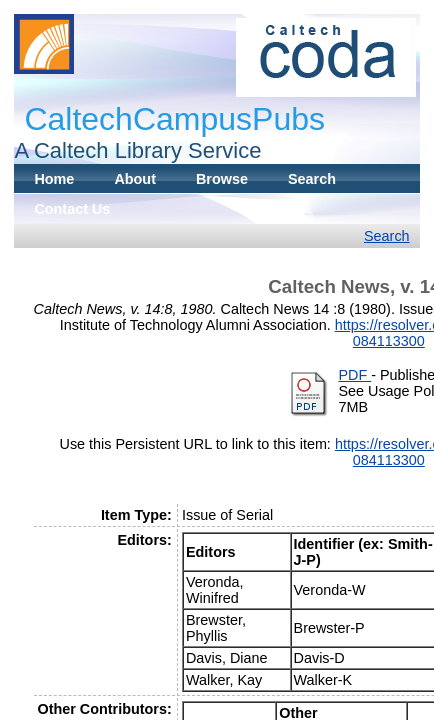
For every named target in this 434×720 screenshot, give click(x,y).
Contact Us (72, 209)
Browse (222, 179)
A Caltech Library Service (137, 150)
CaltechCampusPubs (174, 119)
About (135, 179)
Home (54, 179)
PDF (354, 375)
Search (312, 179)
